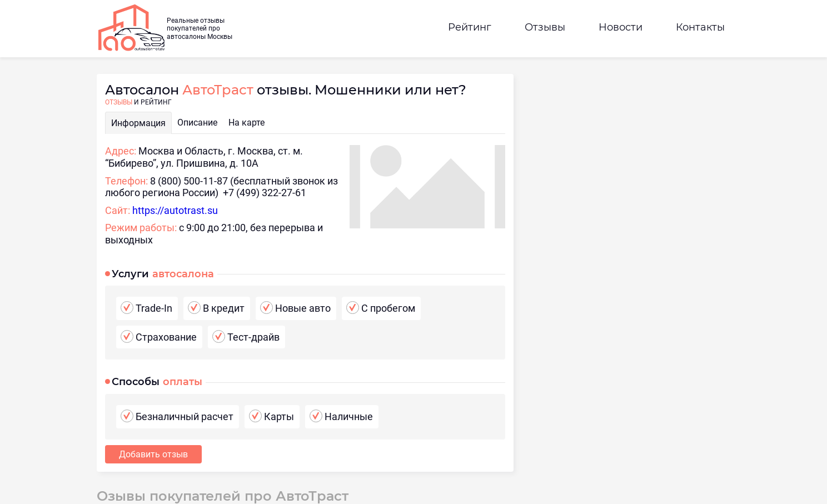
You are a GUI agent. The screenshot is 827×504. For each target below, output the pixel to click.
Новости (621, 27)
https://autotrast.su (175, 210)
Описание (197, 123)
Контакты (700, 27)
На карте (246, 123)
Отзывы (545, 27)
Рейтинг (470, 27)
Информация (138, 123)
